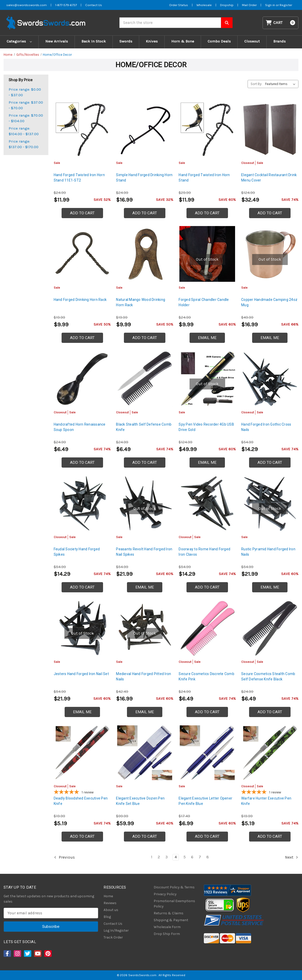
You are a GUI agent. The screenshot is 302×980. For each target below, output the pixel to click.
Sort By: (256, 84)
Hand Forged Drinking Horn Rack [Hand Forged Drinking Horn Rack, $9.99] (80, 300)
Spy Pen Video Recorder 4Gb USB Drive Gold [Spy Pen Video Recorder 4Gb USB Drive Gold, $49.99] (206, 427)
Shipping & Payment (171, 920)
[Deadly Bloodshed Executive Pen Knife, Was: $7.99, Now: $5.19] (82, 753)
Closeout (252, 41)
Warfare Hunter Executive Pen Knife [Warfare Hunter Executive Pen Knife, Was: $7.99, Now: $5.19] (266, 801)
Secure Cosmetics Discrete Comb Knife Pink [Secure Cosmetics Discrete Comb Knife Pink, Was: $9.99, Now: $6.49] (206, 676)
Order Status (179, 5)
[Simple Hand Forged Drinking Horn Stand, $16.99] (145, 129)
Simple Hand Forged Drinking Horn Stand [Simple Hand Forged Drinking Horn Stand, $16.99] (144, 178)
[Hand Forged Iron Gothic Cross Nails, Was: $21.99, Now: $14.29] (270, 379)
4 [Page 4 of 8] (176, 857)
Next (292, 857)
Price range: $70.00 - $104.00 (26, 118)
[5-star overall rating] (82, 793)
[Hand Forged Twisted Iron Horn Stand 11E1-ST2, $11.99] (82, 129)
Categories (19, 41)
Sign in (270, 5)
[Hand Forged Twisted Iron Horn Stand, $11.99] (207, 129)
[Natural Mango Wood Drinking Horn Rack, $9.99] (145, 254)
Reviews (110, 903)
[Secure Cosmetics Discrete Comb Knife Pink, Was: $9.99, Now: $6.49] (207, 628)
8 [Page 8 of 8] (208, 857)
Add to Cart (82, 213)
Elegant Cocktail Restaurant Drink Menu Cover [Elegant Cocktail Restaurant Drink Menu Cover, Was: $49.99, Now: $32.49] (269, 178)
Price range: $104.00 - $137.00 (24, 131)
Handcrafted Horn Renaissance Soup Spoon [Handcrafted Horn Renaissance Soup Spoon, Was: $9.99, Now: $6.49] (80, 427)
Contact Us (113, 924)
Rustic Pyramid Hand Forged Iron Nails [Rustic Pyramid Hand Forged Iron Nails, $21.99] (268, 552)
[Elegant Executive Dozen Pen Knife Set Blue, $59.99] (145, 753)
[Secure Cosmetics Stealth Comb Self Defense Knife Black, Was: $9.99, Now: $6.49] (270, 628)
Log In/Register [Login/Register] (116, 930)
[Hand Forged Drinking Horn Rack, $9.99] (82, 254)
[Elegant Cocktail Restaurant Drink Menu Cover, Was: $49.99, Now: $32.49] (270, 129)
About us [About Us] (111, 910)
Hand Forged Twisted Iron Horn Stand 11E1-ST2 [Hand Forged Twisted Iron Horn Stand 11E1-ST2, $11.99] (79, 178)
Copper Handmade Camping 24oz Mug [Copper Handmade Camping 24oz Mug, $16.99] (269, 302)
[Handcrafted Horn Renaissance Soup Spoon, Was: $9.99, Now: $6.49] (82, 379)
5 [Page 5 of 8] (185, 857)
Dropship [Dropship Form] (227, 5)
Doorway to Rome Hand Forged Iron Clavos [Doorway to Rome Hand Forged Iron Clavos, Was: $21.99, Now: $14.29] (204, 552)
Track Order (113, 937)
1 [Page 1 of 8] (152, 857)
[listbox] (281, 84)
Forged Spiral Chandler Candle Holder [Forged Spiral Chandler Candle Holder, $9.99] (204, 302)
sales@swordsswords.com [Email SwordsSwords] (27, 5)
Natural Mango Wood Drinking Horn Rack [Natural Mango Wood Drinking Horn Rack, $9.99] (141, 302)
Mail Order (249, 5)
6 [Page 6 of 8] (192, 857)
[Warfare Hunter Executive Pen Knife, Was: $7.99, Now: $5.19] (270, 753)
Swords (126, 41)
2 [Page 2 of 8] (159, 857)
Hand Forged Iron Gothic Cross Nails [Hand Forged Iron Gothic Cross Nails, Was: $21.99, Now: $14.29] (266, 427)
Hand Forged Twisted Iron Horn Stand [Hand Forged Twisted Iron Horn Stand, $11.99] (204, 178)
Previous (64, 857)
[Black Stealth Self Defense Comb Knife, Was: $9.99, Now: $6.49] (145, 379)
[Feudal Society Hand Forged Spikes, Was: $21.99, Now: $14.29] (82, 503)
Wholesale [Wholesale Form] (204, 5)
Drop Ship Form (167, 934)
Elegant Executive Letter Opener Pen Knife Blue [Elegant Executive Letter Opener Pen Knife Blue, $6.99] (205, 801)
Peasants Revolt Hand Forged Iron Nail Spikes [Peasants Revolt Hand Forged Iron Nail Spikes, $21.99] (144, 552)
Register (286, 5)
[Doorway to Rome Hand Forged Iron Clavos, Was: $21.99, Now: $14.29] (207, 503)
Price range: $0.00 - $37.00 (25, 92)
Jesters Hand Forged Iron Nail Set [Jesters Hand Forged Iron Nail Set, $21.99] (81, 674)
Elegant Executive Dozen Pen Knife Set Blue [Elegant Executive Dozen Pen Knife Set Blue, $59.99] (140, 801)
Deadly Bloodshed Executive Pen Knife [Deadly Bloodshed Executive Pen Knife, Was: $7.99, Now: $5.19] (81, 801)
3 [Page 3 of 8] (167, 857)
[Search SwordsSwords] (227, 23)
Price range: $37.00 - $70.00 (26, 105)
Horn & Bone (183, 41)
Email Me (207, 338)
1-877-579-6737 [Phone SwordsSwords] (66, 5)
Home (108, 896)
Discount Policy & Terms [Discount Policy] (174, 887)
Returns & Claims (169, 913)
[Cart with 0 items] (281, 23)
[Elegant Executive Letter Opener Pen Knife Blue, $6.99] (207, 753)
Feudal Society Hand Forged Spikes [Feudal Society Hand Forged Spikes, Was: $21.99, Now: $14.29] (77, 552)
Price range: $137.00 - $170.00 (24, 144)
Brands (279, 41)
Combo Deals (219, 41)
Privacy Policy (165, 894)
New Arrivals (57, 41)
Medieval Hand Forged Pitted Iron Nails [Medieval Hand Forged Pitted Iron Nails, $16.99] (143, 676)
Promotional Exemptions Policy (174, 904)
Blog (107, 917)
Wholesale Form (167, 927)
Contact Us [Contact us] (94, 5)
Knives (152, 41)
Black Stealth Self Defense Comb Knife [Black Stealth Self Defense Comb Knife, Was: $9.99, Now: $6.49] (144, 427)
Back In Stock (94, 41)
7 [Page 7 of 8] (200, 857)
